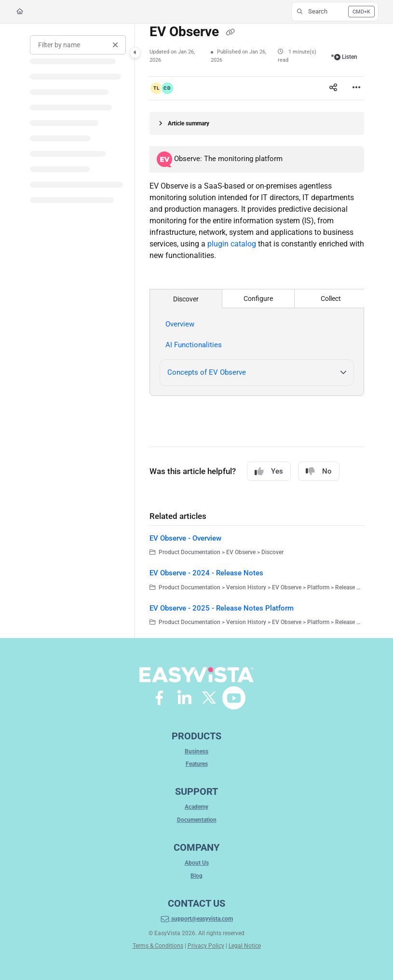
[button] (335, 12)
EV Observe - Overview (185, 538)
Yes (269, 471)
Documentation (197, 820)
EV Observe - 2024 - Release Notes (206, 573)
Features (197, 764)
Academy (196, 807)
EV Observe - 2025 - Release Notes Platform (222, 608)
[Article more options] (356, 88)
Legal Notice (245, 946)
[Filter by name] (78, 45)
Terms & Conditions (158, 946)
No (319, 471)
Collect (331, 299)
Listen (346, 57)
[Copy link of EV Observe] (230, 33)
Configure (258, 299)
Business (196, 751)
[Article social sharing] (333, 88)
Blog (196, 876)
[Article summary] (257, 124)
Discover (186, 299)
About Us (197, 863)
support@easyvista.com (196, 919)
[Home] (20, 12)
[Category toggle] (135, 53)
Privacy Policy (206, 946)
